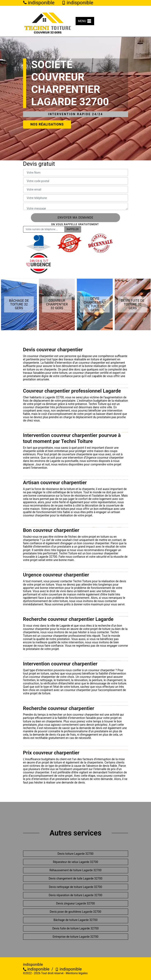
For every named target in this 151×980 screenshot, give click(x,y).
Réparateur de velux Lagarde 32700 (75, 862)
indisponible (36, 969)
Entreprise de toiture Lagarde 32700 (75, 937)
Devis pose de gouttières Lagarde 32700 (76, 912)
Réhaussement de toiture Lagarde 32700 (75, 870)
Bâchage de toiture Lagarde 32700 (76, 920)
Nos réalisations (47, 124)
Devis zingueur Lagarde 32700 (76, 903)
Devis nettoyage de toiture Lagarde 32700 (75, 887)
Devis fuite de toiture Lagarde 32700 (75, 928)
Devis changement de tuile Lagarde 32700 (75, 878)
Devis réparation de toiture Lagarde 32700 (76, 895)
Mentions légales (77, 973)
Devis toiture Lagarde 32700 (75, 854)
